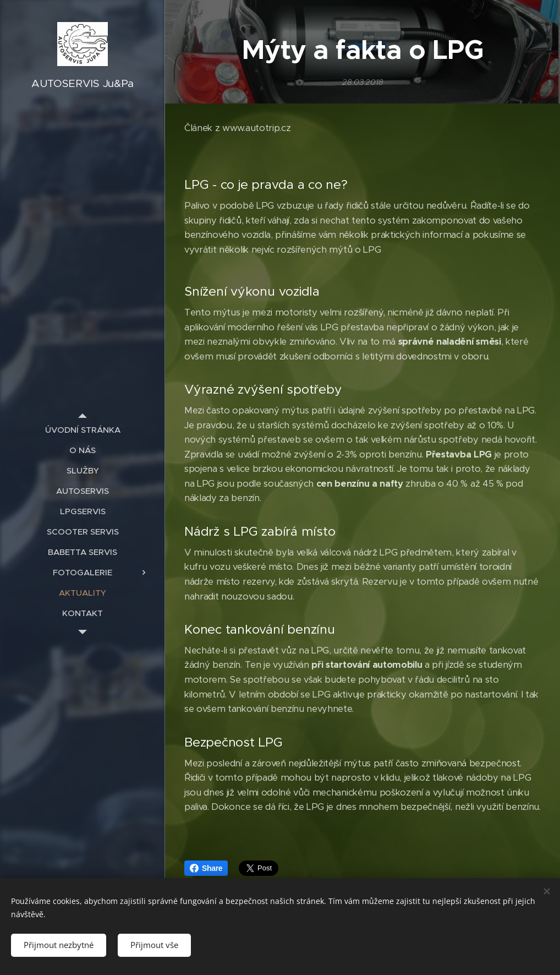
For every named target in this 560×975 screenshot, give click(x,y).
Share (206, 868)
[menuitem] (83, 430)
